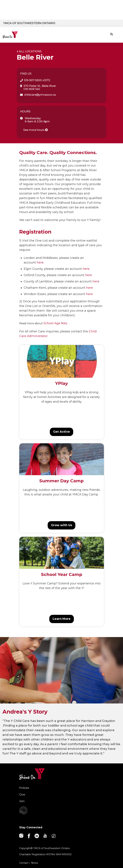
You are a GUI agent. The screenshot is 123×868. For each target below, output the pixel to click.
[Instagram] (21, 835)
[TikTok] (54, 836)
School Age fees (55, 323)
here (40, 262)
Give (22, 795)
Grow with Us (62, 525)
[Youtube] (45, 835)
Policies (24, 788)
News (35, 863)
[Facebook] (29, 836)
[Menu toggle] (118, 34)
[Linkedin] (37, 836)
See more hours (36, 130)
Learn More (62, 619)
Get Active (62, 432)
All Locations (30, 51)
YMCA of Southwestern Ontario (29, 23)
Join (22, 801)
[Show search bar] (112, 34)
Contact (24, 863)
